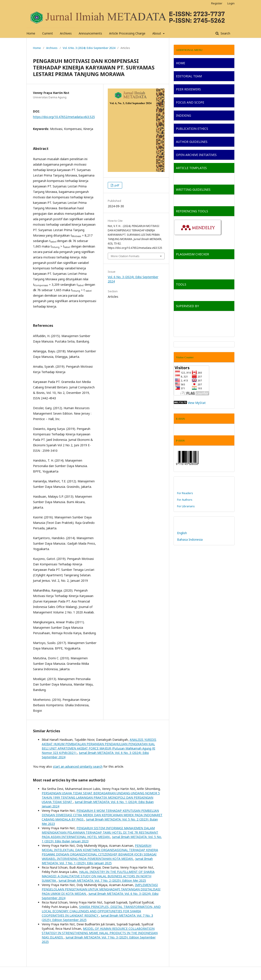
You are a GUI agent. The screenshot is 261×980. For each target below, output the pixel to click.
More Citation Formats (125, 256)
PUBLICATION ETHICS (192, 129)
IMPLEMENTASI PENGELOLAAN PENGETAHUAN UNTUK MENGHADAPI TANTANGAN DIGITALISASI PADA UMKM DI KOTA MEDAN (101, 889)
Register (217, 3)
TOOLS (181, 284)
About (157, 33)
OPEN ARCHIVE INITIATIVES (196, 155)
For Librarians (186, 506)
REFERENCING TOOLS (192, 211)
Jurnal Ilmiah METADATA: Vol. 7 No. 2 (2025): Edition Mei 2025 (102, 880)
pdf (117, 185)
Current (48, 33)
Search (225, 33)
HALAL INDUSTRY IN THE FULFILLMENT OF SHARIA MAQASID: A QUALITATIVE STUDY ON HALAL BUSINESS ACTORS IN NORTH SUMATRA (98, 876)
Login (231, 3)
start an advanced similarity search (78, 766)
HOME (181, 63)
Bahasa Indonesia (190, 539)
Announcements (90, 33)
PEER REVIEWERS (188, 89)
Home (31, 33)
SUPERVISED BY (187, 306)
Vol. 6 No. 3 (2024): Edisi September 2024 (89, 48)
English (182, 533)
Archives (66, 33)
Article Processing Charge (127, 33)
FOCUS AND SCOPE (190, 102)
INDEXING (184, 115)
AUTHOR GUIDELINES (192, 142)
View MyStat (197, 403)
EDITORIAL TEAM (189, 76)
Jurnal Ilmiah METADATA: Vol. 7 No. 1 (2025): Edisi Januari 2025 (97, 861)
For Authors (185, 500)
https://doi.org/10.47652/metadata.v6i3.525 (64, 117)
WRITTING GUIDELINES (193, 190)
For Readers (185, 493)
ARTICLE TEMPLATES (191, 168)
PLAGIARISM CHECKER (192, 254)
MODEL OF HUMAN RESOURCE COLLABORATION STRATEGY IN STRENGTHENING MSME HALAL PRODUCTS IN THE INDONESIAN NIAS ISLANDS (100, 933)
